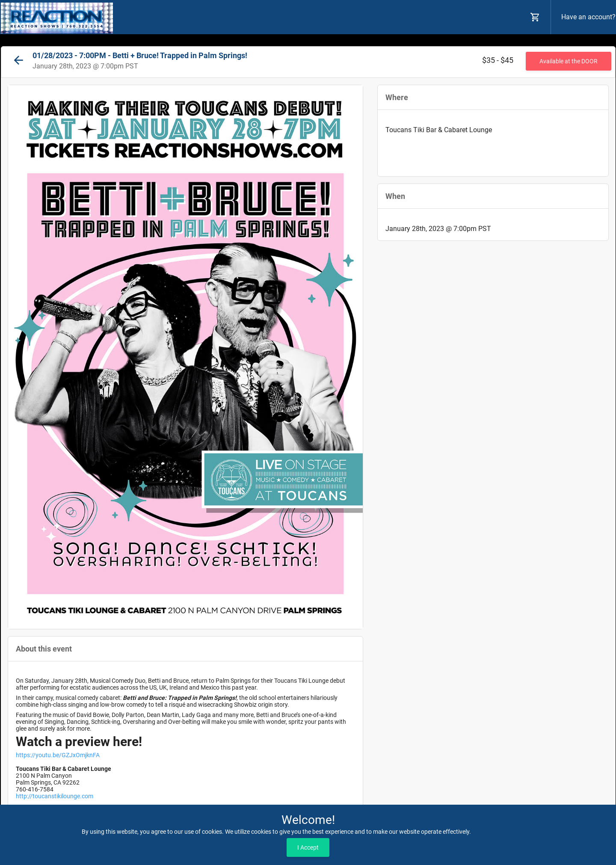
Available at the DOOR (569, 61)
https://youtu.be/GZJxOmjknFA (58, 755)
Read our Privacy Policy (503, 832)
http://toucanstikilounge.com (55, 796)
